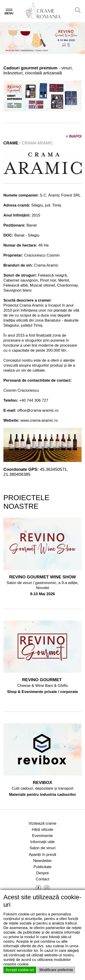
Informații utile (43, 842)
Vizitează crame (42, 823)
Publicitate (43, 867)
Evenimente (43, 836)
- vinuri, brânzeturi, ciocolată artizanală (38, 70)
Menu (9, 13)
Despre (43, 873)
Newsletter (43, 861)
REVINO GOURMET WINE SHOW (42, 577)
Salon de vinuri (42, 848)
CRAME (11, 143)
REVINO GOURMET (42, 680)
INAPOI (74, 136)
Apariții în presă (42, 854)
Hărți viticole (42, 829)
